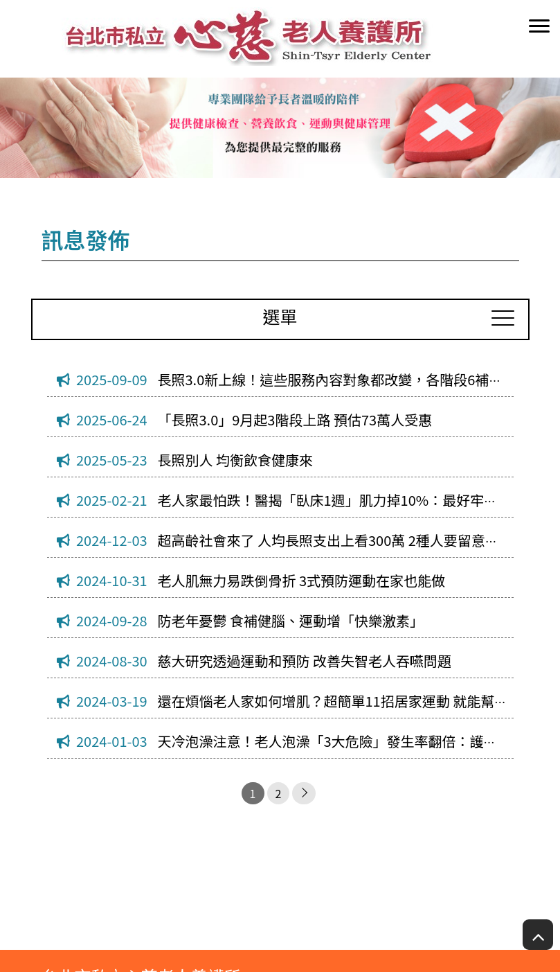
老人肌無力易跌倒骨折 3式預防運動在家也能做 (302, 580)
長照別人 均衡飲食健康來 (235, 460)
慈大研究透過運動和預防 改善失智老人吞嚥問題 (305, 661)
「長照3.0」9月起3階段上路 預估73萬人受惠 (295, 419)
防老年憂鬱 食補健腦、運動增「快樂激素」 (291, 620)
